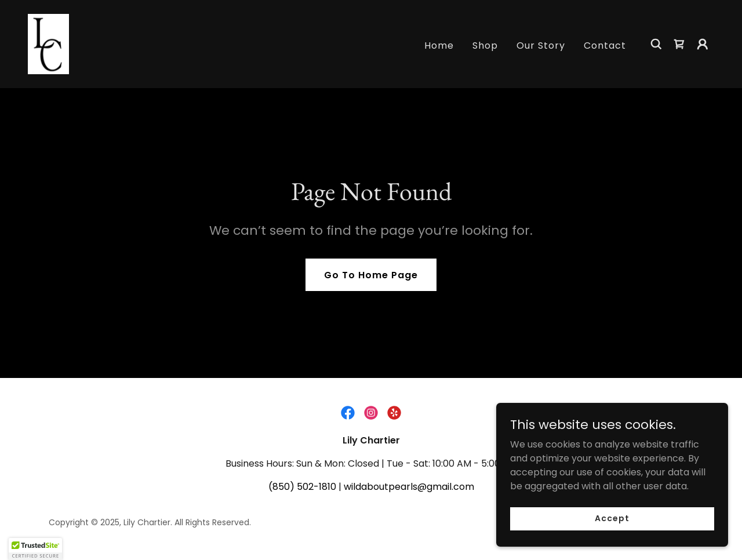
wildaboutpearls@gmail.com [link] (409, 487)
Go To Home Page (371, 275)
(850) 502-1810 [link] (302, 487)
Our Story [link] (541, 46)
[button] (703, 44)
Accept (612, 518)
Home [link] (439, 46)
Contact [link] (605, 46)
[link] (48, 43)
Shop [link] (485, 46)
